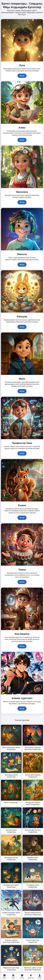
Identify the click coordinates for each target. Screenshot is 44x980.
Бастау (22, 76)
